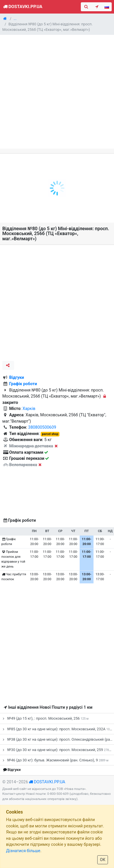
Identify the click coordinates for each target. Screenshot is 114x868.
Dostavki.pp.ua (22, 7)
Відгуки (17, 378)
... (15, 19)
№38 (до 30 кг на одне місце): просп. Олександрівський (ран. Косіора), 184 (58, 739)
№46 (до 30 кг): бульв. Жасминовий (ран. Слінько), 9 (55, 760)
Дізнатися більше (23, 851)
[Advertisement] (57, 92)
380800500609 (42, 427)
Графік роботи (23, 384)
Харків (29, 409)
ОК (103, 860)
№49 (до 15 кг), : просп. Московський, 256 (45, 718)
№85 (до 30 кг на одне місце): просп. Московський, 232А (58, 729)
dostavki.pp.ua (49, 782)
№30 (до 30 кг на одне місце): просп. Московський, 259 (57, 750)
